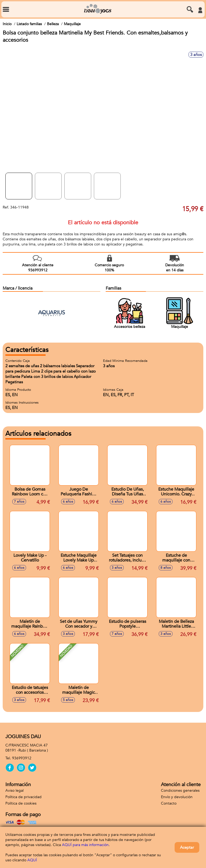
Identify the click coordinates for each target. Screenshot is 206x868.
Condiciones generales (180, 791)
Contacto (169, 803)
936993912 (22, 758)
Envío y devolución (177, 797)
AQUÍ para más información (85, 845)
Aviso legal (14, 791)
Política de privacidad (23, 797)
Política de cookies (21, 803)
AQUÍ (32, 860)
